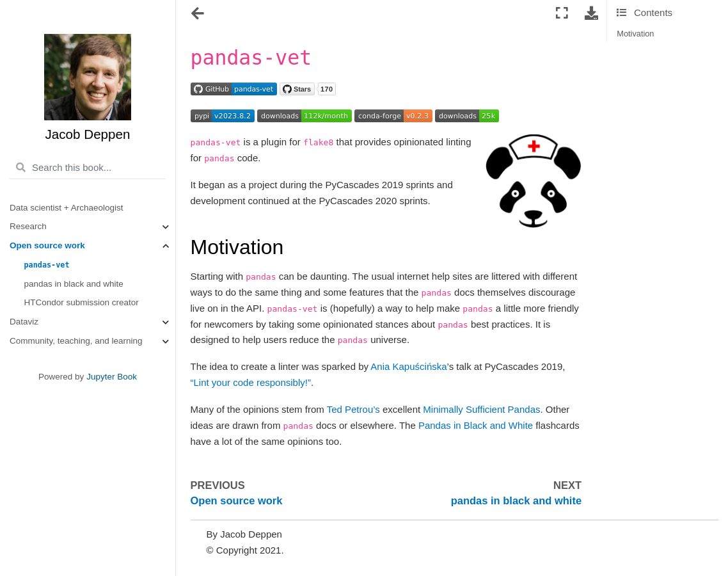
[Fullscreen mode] (562, 14)
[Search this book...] (88, 168)
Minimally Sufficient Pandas (481, 409)
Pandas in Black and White (476, 425)
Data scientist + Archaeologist (66, 208)
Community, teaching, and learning (76, 341)
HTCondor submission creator (82, 302)
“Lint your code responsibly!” (251, 382)
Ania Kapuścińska (408, 366)
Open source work (47, 245)
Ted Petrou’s (353, 409)
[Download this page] (592, 14)
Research (28, 226)
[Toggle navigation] (199, 15)
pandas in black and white (74, 284)
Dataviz (24, 322)
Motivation (635, 34)
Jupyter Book (112, 377)
